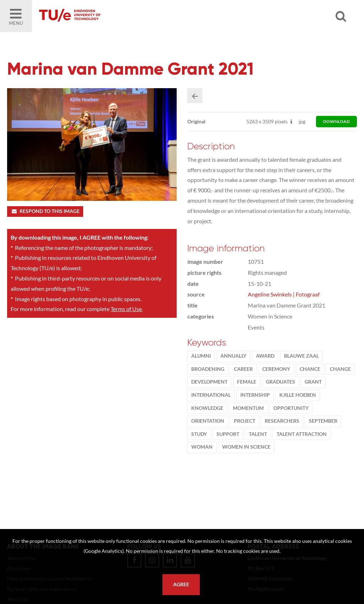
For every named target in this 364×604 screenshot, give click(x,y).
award (265, 356)
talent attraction (302, 434)
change (340, 369)
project (245, 421)
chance (310, 369)
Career (243, 369)
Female (247, 382)
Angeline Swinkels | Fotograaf (284, 294)
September (323, 421)
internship (255, 395)
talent (258, 434)
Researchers (282, 421)
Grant (313, 382)
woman (202, 447)
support (228, 434)
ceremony (276, 369)
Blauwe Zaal (301, 356)
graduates (280, 382)
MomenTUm (248, 408)
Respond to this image (45, 211)
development (209, 382)
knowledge (207, 408)
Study (199, 434)
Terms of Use (126, 309)
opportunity (291, 408)
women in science (246, 447)
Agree (181, 584)
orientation (208, 421)
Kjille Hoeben (298, 395)
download (336, 121)
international (211, 395)
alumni (201, 356)
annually (233, 356)
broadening (208, 369)
